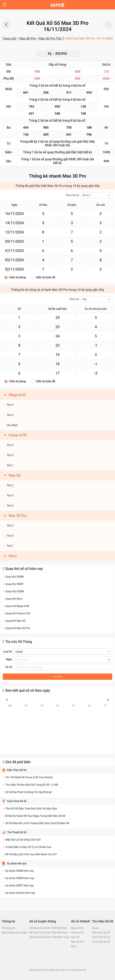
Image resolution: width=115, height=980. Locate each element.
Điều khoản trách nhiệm (15, 933)
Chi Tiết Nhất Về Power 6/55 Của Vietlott (29, 777)
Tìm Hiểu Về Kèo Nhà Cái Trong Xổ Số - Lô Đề (32, 785)
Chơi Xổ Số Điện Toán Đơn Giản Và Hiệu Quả (31, 809)
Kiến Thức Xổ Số (17, 770)
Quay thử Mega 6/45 (17, 606)
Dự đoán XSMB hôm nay (20, 871)
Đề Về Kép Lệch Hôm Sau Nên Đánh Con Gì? (31, 854)
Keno (13, 556)
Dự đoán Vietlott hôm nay (20, 893)
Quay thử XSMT (15, 584)
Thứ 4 (10, 405)
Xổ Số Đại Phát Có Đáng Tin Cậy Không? (29, 792)
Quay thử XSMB (15, 577)
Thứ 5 (10, 455)
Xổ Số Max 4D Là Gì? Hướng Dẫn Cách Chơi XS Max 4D (37, 823)
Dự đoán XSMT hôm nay (19, 886)
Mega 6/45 (77, 928)
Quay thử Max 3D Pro (18, 628)
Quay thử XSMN (15, 591)
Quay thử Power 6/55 (18, 613)
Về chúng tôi (8, 928)
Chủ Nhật (12, 425)
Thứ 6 (10, 415)
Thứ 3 (10, 445)
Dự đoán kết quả (17, 863)
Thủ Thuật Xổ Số (17, 832)
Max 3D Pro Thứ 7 (51, 38)
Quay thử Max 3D (15, 621)
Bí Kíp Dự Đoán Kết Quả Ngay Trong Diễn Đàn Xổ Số (35, 816)
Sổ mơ (95, 928)
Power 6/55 (77, 933)
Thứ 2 (10, 485)
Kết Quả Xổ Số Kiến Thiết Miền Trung (49, 937)
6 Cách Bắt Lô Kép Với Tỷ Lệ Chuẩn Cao (28, 847)
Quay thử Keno (14, 599)
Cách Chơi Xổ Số (17, 801)
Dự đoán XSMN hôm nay (20, 878)
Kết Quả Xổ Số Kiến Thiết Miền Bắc (48, 928)
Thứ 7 (10, 465)
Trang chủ (9, 38)
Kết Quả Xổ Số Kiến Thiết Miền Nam (49, 933)
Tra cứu (57, 677)
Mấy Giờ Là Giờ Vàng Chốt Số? (23, 840)
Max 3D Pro (28, 38)
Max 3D (75, 937)
